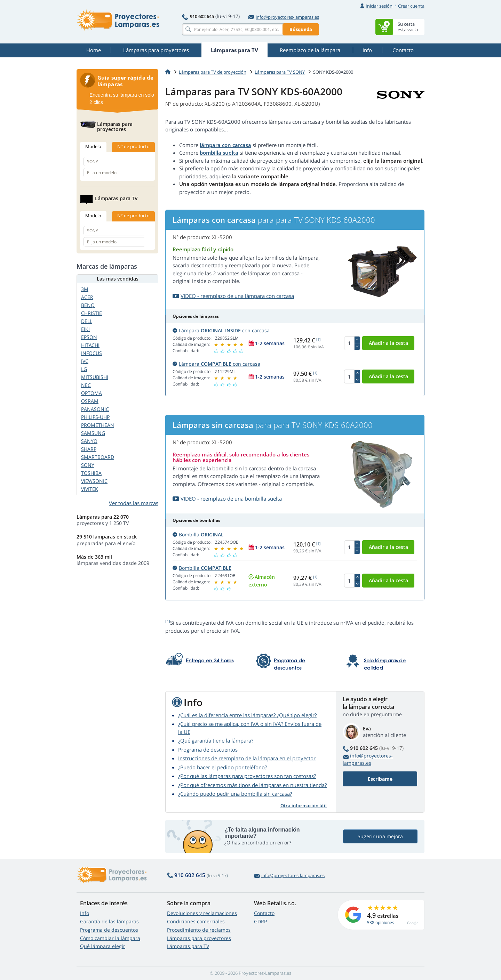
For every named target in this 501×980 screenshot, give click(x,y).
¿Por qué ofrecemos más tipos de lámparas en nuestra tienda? (252, 785)
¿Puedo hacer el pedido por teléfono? (222, 767)
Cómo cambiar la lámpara (110, 938)
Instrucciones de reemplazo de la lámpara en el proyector (247, 758)
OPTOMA (92, 393)
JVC (85, 361)
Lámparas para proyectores (199, 938)
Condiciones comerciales (196, 921)
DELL (87, 321)
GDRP (260, 921)
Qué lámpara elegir (103, 946)
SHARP (89, 449)
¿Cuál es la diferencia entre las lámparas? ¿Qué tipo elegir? (247, 715)
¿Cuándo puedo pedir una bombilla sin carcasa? (235, 794)
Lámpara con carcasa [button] (221, 330)
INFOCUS (92, 353)
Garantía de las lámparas (109, 921)
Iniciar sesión (379, 6)
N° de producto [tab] (133, 146)
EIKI (85, 329)
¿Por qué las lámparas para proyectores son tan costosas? (247, 776)
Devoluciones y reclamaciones (202, 913)
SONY (88, 465)
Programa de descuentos (208, 750)
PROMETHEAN (98, 425)
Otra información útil (304, 805)
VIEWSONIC (94, 481)
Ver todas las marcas (134, 503)
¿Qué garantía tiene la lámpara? (216, 740)
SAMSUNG (93, 433)
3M (85, 289)
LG (84, 369)
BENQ (88, 305)
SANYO (89, 441)
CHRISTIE (92, 313)
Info (85, 913)
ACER (87, 297)
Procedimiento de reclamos (199, 930)
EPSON (89, 337)
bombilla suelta (219, 153)
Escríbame (380, 779)
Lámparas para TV (188, 946)
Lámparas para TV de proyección (213, 72)
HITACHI (90, 345)
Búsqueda (301, 29)
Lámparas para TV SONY (280, 72)
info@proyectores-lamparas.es (284, 17)
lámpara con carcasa (225, 145)
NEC (86, 385)
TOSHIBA (91, 473)
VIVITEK (90, 489)
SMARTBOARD (98, 457)
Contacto (264, 913)
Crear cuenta (411, 6)
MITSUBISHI (95, 377)
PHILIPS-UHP (95, 417)
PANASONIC (95, 409)
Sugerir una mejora (380, 836)
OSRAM (90, 401)
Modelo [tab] (93, 146)
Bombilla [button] (198, 534)
